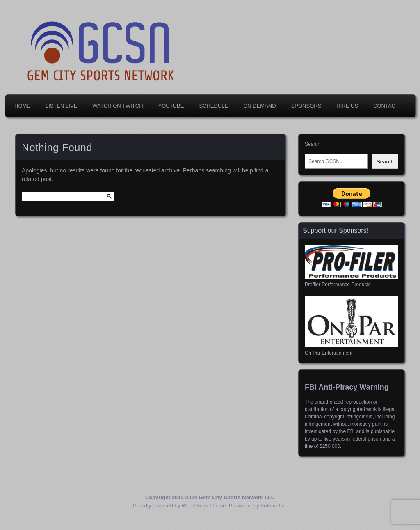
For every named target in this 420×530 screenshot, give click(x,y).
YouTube (171, 106)
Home (22, 106)
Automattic (273, 506)
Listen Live (61, 106)
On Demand (259, 106)
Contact (386, 106)
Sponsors (306, 106)
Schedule (213, 106)
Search (313, 144)
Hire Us (347, 106)
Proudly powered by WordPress (170, 506)
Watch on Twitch (118, 106)
